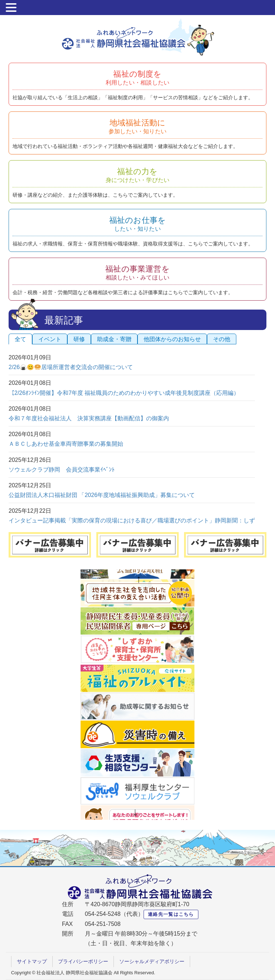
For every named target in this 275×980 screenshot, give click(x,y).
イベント (50, 339)
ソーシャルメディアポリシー (152, 961)
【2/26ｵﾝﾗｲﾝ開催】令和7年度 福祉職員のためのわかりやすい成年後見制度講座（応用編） (124, 393)
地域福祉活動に (137, 126)
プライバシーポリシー (83, 961)
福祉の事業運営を (137, 273)
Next (136, 813)
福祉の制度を (137, 78)
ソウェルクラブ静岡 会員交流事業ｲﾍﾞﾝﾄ (62, 470)
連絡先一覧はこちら (171, 914)
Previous (139, 580)
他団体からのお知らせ (172, 339)
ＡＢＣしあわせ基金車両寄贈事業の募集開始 (66, 444)
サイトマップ (32, 961)
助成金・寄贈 (114, 339)
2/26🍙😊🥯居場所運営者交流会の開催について (71, 367)
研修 (79, 339)
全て (20, 339)
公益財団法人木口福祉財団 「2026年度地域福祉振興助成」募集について (102, 495)
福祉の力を (137, 175)
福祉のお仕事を (138, 224)
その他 (222, 339)
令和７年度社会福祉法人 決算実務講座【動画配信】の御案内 (89, 418)
